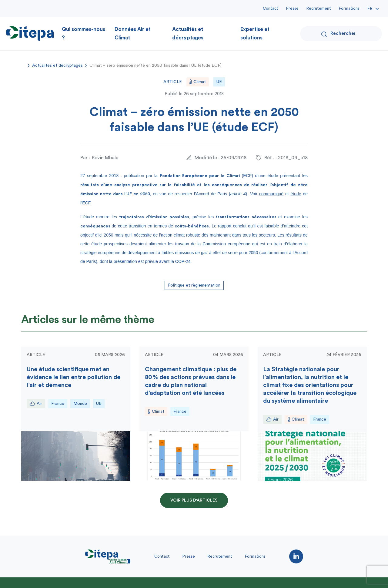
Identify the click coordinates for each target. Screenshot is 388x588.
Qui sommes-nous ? (84, 34)
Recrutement (319, 8)
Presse (292, 8)
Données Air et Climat (133, 34)
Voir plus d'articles (194, 500)
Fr (370, 8)
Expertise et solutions (255, 34)
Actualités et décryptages (188, 34)
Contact (271, 8)
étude (296, 194)
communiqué (271, 194)
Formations (349, 8)
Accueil (23, 65)
